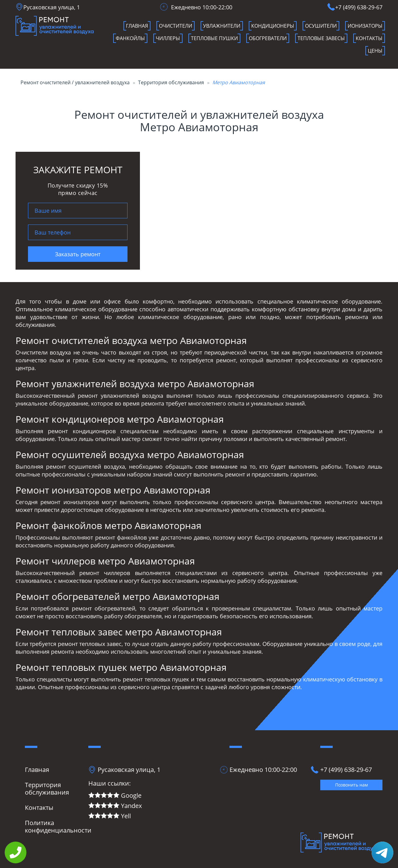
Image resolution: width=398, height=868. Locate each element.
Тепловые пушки (214, 38)
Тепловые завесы (321, 38)
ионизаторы (365, 26)
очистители (176, 26)
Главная (137, 26)
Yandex (115, 806)
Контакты (369, 38)
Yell (110, 816)
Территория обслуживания (171, 82)
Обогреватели (268, 38)
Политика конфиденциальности (58, 826)
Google (115, 796)
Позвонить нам (352, 785)
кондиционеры (273, 26)
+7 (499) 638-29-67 (359, 7)
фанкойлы (130, 38)
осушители (321, 26)
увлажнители (222, 26)
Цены (375, 51)
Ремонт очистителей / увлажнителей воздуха (75, 82)
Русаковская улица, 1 (52, 7)
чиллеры (168, 38)
